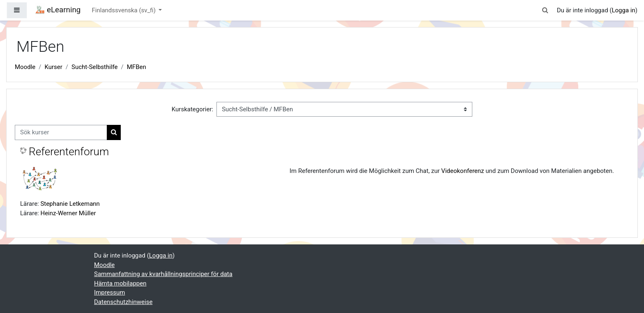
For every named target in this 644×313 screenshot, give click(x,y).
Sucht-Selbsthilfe (94, 67)
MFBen (137, 67)
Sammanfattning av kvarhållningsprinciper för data (163, 274)
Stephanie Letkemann (70, 204)
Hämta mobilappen (120, 283)
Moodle (25, 67)
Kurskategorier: (192, 109)
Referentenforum (69, 152)
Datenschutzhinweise (123, 302)
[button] (545, 10)
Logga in (623, 10)
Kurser (53, 67)
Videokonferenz (462, 171)
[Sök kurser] (61, 132)
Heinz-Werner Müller (68, 213)
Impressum (109, 292)
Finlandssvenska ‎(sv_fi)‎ (125, 10)
